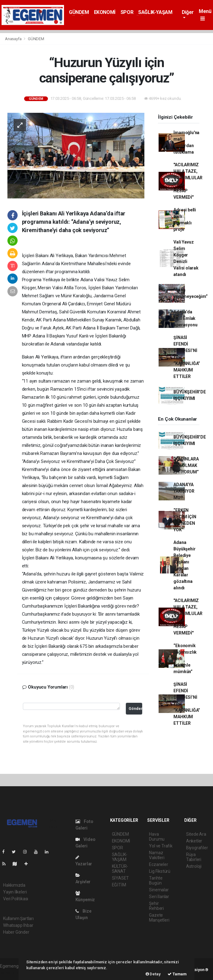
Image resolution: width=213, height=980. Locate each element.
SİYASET (121, 878)
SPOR (127, 12)
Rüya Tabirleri (194, 857)
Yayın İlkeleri (15, 892)
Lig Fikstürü (160, 871)
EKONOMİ (105, 12)
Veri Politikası (16, 899)
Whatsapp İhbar (18, 925)
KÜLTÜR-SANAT (120, 869)
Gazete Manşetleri (159, 918)
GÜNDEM (79, 12)
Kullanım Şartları (18, 918)
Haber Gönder (16, 932)
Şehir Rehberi (156, 906)
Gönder (135, 708)
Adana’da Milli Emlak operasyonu (185, 318)
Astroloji (194, 866)
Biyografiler (197, 848)
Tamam (177, 974)
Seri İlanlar (159, 897)
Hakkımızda (14, 885)
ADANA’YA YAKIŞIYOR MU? (184, 491)
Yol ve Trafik (161, 846)
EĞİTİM (119, 885)
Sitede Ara (196, 834)
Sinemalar (159, 890)
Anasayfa (14, 39)
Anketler (194, 841)
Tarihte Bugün (156, 880)
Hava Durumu (157, 837)
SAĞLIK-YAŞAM (155, 12)
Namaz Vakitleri (157, 855)
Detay (153, 974)
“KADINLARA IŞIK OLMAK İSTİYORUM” (186, 465)
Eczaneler (158, 864)
